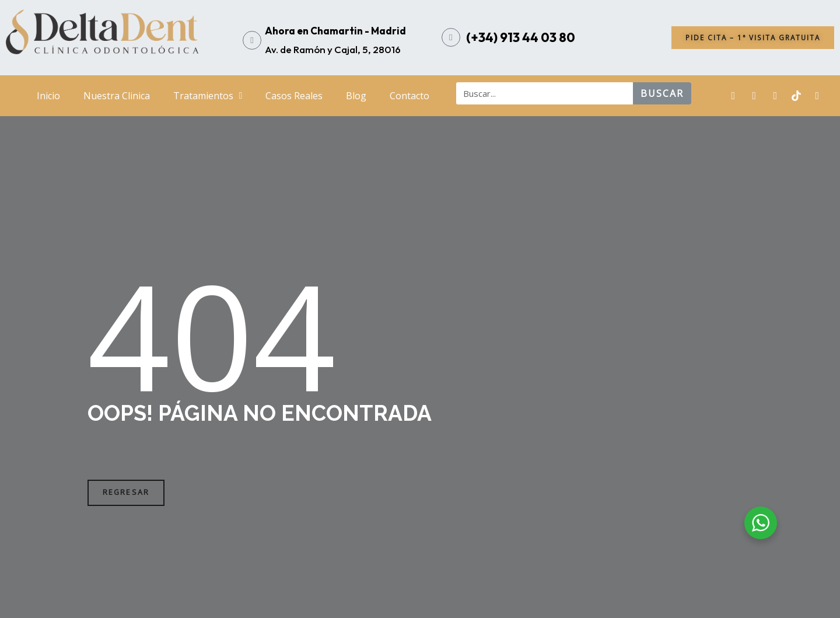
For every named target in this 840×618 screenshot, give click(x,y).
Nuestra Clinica (117, 96)
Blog (356, 96)
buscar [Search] (662, 93)
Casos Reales (294, 96)
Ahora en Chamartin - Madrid (335, 31)
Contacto (409, 96)
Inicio (48, 96)
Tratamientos (208, 96)
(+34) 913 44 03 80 (521, 37)
